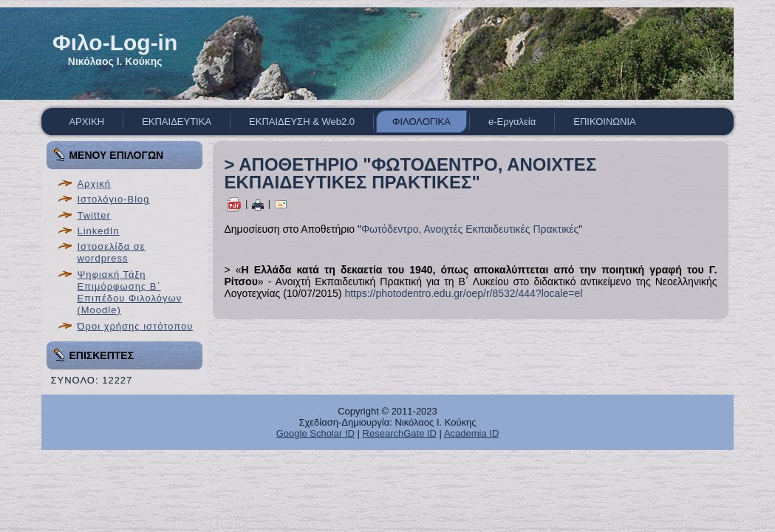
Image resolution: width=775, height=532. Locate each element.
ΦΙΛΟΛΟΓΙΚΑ (421, 122)
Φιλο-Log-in (115, 42)
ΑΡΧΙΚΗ (86, 122)
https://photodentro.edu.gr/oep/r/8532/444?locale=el (463, 293)
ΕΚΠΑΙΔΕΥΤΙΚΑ (177, 122)
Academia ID (471, 433)
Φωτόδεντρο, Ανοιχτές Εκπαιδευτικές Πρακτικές (470, 229)
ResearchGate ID (400, 433)
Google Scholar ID (315, 433)
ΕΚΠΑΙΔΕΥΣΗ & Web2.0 (302, 122)
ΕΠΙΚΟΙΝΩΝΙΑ (604, 122)
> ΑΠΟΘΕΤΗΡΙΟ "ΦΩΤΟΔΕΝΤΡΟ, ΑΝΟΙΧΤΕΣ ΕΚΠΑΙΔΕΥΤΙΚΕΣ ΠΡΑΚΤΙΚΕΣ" (410, 173)
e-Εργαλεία (512, 122)
